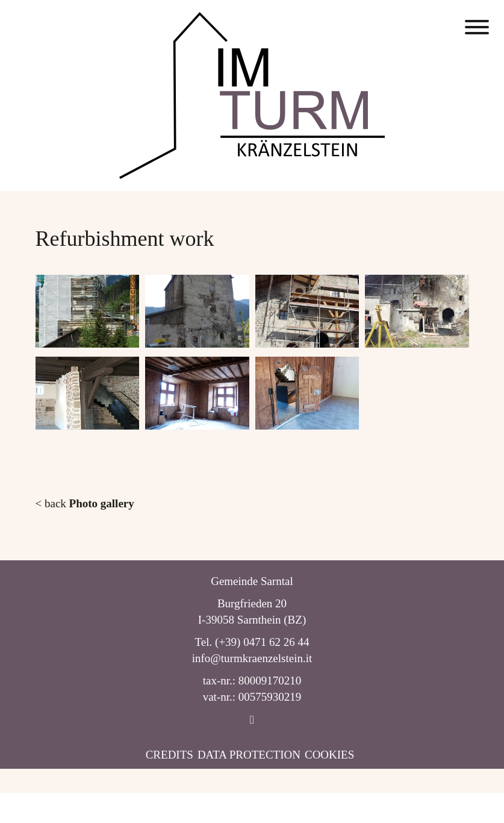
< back (85, 503)
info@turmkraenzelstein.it (252, 658)
